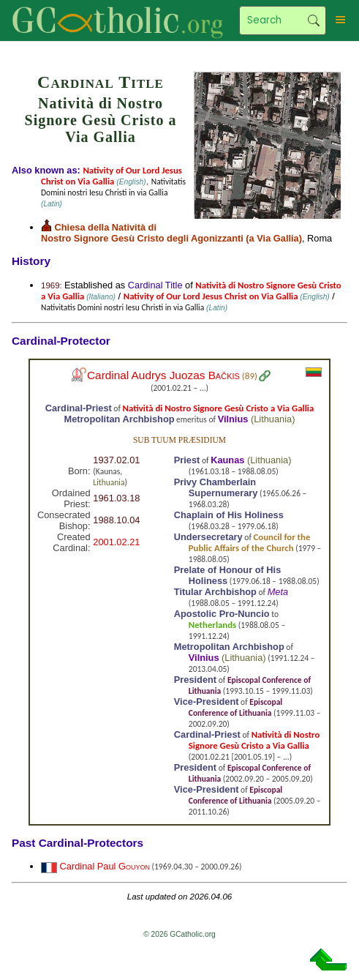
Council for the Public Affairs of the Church (250, 542)
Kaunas (227, 460)
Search (314, 20)
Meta (278, 592)
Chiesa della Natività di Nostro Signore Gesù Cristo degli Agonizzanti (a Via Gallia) (171, 233)
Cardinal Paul (105, 866)
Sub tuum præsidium (179, 440)
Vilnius (233, 419)
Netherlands (212, 625)
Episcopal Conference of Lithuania (235, 707)
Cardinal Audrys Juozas (163, 375)
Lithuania (273, 419)
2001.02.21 (116, 542)
